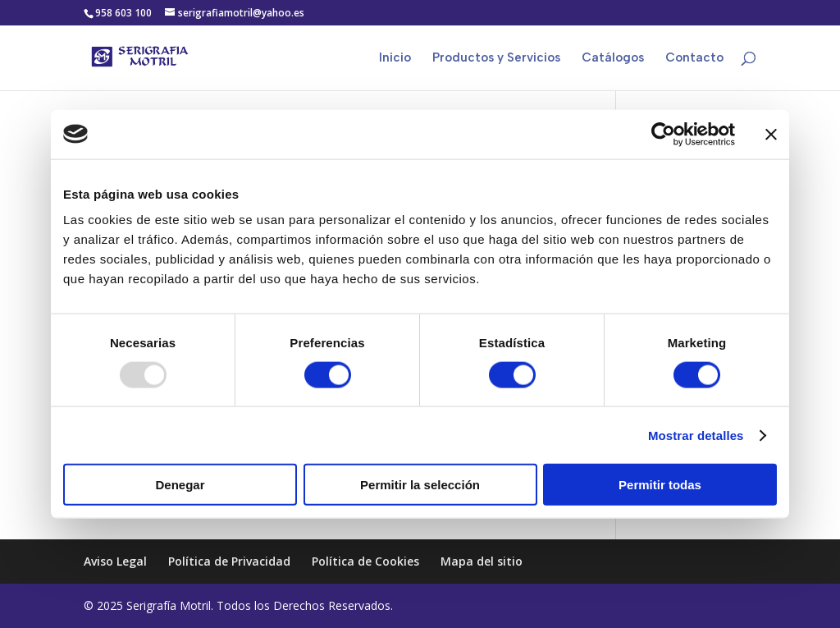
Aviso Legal (115, 561)
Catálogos (613, 58)
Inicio (395, 58)
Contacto (694, 58)
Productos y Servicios (496, 58)
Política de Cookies (365, 561)
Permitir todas (660, 485)
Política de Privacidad (229, 561)
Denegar (180, 485)
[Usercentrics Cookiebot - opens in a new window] (663, 134)
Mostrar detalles (696, 435)
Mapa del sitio (482, 561)
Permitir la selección (420, 485)
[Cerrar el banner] (771, 134)
